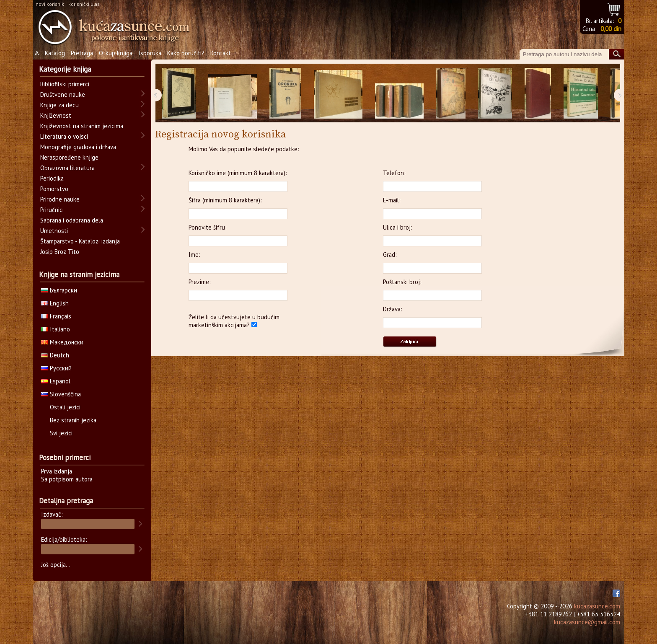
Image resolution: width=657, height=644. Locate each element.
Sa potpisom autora (67, 479)
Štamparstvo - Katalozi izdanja (80, 241)
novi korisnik (50, 4)
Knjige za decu (59, 105)
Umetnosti (54, 231)
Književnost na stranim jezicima (82, 126)
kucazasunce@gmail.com (587, 622)
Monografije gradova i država (78, 147)
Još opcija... (56, 565)
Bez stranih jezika (73, 420)
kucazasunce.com (597, 606)
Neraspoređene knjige (69, 157)
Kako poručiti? (186, 53)
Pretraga (82, 53)
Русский (56, 368)
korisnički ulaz (84, 4)
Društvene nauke (63, 94)
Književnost (56, 115)
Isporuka (150, 53)
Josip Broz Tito (60, 252)
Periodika (52, 178)
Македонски (62, 342)
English (55, 303)
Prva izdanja (57, 471)
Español (56, 381)
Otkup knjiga (116, 53)
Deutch (55, 355)
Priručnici (52, 210)
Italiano (56, 329)
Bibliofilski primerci (65, 84)
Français (56, 316)
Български (59, 290)
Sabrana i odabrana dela (72, 220)
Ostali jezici (65, 407)
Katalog (55, 53)
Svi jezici (61, 433)
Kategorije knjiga (65, 69)
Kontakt (221, 53)
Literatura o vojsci (64, 136)
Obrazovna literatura (67, 168)
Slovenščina (61, 394)
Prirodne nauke (60, 199)
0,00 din (611, 29)
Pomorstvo (54, 189)
